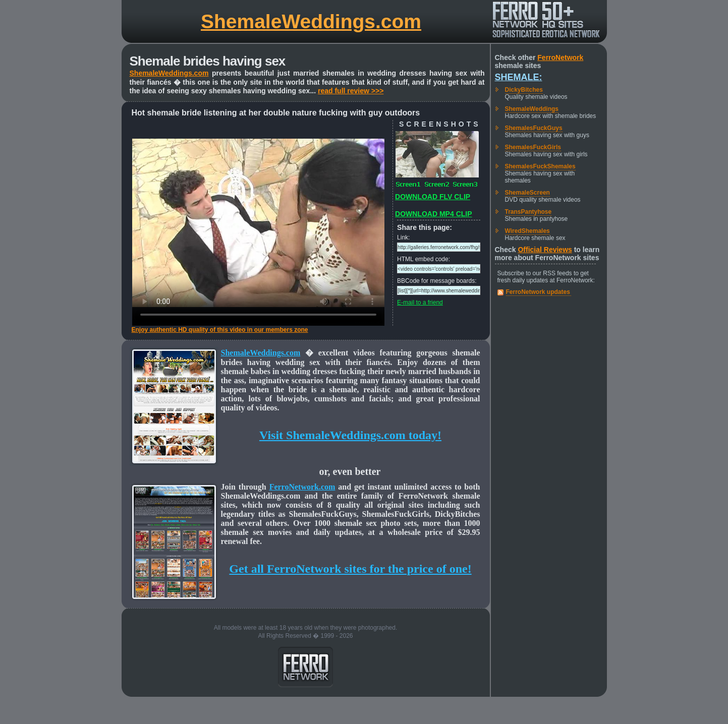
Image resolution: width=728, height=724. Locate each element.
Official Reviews (545, 250)
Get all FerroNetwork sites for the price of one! (350, 569)
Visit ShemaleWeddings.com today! (350, 435)
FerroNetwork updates (538, 292)
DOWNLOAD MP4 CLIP (433, 214)
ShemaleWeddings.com (311, 21)
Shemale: (519, 77)
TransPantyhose (528, 212)
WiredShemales (527, 231)
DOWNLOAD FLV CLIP (433, 197)
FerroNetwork (560, 57)
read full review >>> (351, 91)
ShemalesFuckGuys (534, 128)
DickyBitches (524, 90)
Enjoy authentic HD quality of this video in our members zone (220, 330)
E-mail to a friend (420, 303)
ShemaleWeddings (532, 109)
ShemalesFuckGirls (533, 147)
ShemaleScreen (527, 193)
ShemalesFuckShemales (540, 166)
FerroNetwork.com (302, 487)
